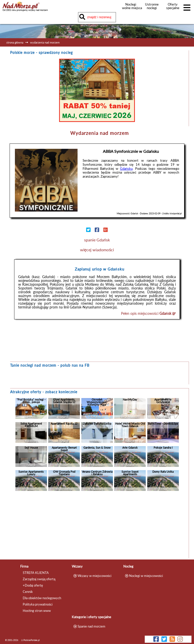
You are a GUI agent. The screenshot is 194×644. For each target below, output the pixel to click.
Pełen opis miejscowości (148, 313)
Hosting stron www (37, 611)
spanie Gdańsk (97, 240)
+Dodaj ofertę (33, 585)
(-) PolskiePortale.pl (30, 640)
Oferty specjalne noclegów (173, 8)
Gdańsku (126, 169)
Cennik (28, 592)
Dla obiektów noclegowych (42, 598)
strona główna (15, 42)
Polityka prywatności (38, 604)
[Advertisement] (97, 526)
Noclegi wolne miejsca (131, 6)
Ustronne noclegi (152, 6)
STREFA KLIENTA (36, 573)
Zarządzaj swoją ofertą (39, 579)
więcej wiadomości (97, 250)
